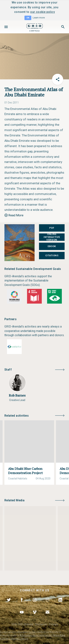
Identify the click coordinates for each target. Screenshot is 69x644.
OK (28, 18)
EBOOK (52, 246)
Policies (54, 624)
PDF (52, 228)
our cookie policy (43, 12)
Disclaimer (41, 624)
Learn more (39, 18)
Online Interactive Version (52, 237)
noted (32, 632)
